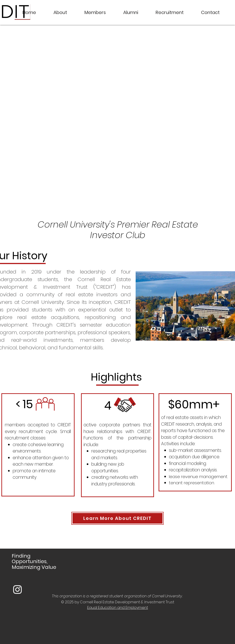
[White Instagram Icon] (17, 590)
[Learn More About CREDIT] (117, 518)
